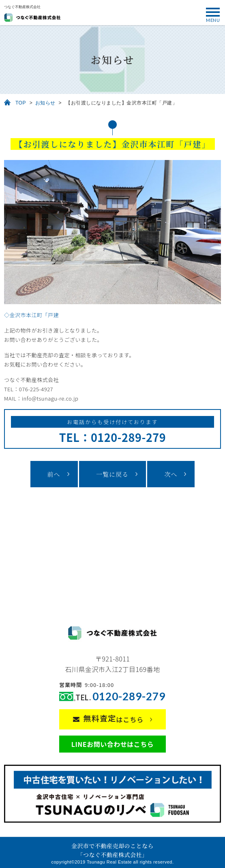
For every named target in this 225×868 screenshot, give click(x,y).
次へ (171, 474)
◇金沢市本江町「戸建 (31, 315)
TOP (21, 103)
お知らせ (45, 103)
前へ (54, 474)
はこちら (114, 719)
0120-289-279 (129, 696)
